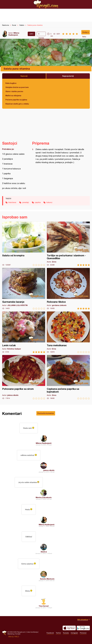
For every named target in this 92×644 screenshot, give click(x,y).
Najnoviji (24, 76)
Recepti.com (46, 4)
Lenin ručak (24, 332)
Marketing (11, 634)
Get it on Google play (83, 628)
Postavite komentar (46, 413)
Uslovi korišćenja (32, 632)
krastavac (12, 202)
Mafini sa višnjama (13, 95)
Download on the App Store (69, 628)
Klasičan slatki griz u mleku (17, 104)
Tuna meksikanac (68, 332)
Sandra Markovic (47, 579)
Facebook (50, 633)
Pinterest (83, 633)
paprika (38, 202)
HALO (17, 637)
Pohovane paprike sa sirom (24, 377)
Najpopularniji (68, 76)
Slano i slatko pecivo (14, 91)
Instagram (74, 633)
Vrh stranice (83, 620)
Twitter (58, 633)
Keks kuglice (11, 83)
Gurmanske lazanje (24, 289)
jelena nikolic (49, 470)
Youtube (66, 633)
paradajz (26, 202)
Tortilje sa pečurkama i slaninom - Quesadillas (68, 244)
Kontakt (18, 634)
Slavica (44, 552)
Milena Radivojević (14, 34)
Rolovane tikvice (68, 289)
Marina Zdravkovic (44, 497)
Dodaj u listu (86, 33)
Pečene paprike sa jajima (16, 100)
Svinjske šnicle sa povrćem (17, 87)
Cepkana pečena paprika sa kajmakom (68, 377)
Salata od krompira (24, 244)
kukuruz (49, 202)
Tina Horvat (44, 606)
